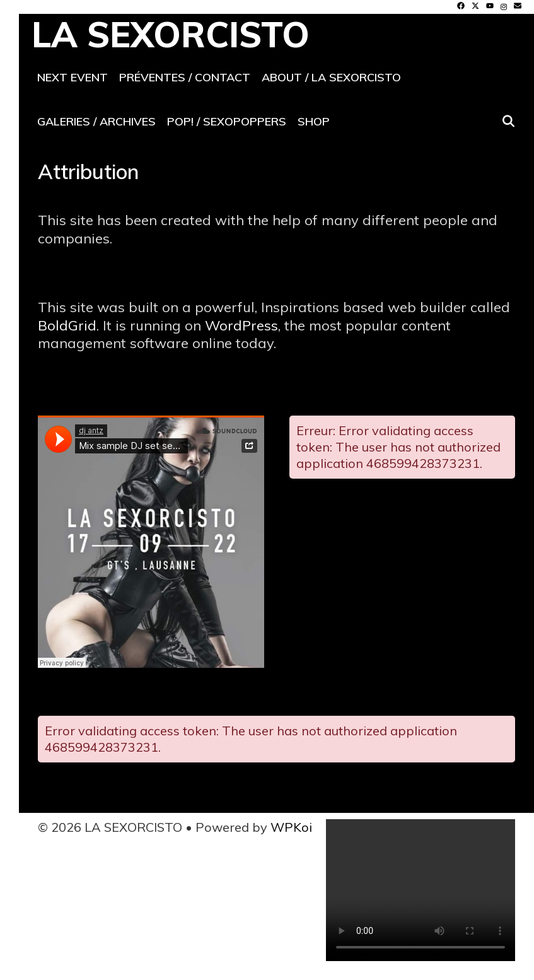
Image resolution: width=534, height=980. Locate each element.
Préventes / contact (185, 77)
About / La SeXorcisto (331, 77)
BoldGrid (67, 325)
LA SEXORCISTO (171, 34)
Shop (314, 121)
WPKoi (291, 827)
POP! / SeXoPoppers (227, 121)
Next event (73, 77)
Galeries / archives (96, 121)
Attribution (89, 172)
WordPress (241, 325)
